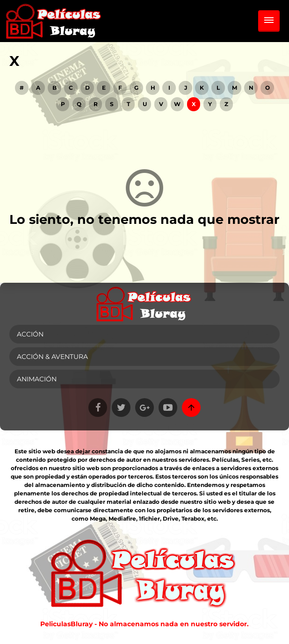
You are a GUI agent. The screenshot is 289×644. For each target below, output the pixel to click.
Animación (37, 379)
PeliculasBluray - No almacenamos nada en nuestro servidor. (144, 624)
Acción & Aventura (52, 357)
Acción (30, 334)
